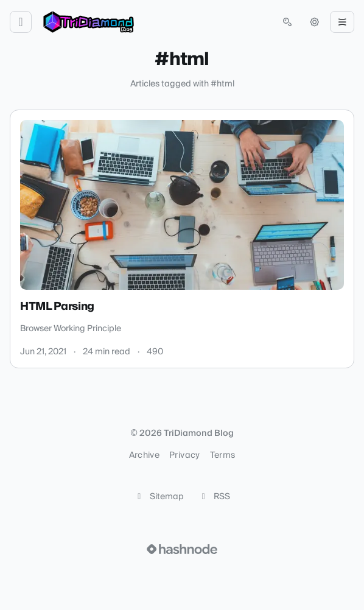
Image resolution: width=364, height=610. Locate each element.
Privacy (184, 455)
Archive (144, 455)
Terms (223, 455)
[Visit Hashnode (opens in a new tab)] (182, 549)
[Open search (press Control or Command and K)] (287, 22)
